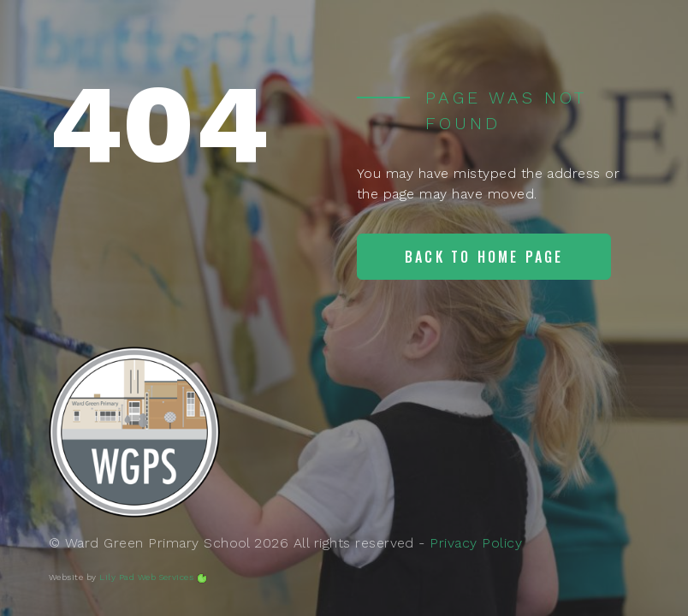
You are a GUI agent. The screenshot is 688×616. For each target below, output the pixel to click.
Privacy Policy (476, 543)
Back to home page (484, 257)
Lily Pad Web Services (146, 577)
